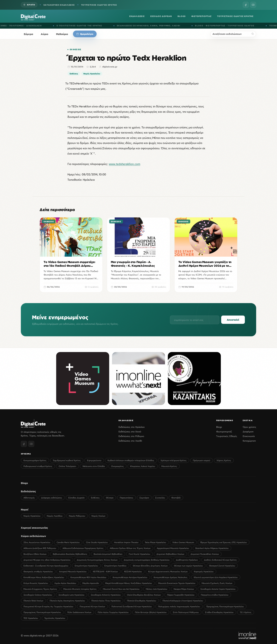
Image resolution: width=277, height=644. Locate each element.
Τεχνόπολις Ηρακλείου (55, 618)
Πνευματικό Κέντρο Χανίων (92, 606)
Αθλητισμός (29, 498)
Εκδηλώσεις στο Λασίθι (130, 441)
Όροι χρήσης (249, 427)
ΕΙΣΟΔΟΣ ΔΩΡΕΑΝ (161, 16)
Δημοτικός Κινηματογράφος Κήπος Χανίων (97, 560)
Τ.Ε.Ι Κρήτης (246, 612)
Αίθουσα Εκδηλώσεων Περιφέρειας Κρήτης (83, 548)
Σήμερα (28, 34)
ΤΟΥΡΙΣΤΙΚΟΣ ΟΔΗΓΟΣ (245, 26)
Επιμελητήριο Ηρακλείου (86, 566)
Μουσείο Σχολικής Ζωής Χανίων (217, 583)
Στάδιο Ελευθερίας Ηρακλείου (219, 612)
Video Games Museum (183, 542)
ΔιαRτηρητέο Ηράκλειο (187, 560)
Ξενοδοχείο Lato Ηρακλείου (71, 595)
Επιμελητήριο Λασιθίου (115, 566)
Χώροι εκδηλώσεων (33, 536)
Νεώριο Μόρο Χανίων (184, 589)
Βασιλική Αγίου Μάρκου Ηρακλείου (212, 548)
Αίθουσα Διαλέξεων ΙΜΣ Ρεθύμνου (40, 548)
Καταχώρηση (249, 441)
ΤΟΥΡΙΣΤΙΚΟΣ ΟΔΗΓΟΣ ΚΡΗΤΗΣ (99, 5)
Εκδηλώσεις (28, 491)
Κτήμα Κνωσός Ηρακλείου (36, 583)
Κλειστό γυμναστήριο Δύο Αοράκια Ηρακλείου (216, 577)
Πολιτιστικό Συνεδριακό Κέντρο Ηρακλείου (132, 606)
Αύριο (45, 34)
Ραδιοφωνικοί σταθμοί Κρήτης (38, 466)
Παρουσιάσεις (126, 498)
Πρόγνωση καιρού (202, 460)
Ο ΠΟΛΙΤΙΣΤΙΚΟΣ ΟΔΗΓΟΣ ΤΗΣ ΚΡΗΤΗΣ (83, 26)
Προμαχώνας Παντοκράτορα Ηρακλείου (225, 606)
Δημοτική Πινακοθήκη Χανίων (205, 554)
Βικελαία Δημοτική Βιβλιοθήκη (108, 554)
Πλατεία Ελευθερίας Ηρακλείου (142, 601)
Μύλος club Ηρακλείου (157, 589)
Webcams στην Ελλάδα (94, 466)
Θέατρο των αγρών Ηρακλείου (188, 566)
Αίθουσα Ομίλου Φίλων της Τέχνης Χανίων (130, 548)
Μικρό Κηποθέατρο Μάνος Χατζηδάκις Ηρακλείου (129, 583)
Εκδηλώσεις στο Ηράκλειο (132, 427)
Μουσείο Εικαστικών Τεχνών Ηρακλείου (177, 583)
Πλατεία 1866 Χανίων (33, 601)
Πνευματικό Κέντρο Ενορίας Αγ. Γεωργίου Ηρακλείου (48, 606)
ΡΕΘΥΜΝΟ (169, 26)
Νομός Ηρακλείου (92, 74)
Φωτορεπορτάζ (224, 432)
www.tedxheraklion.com (125, 164)
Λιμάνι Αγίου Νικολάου (65, 583)
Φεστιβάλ (176, 498)
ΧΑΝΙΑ (158, 26)
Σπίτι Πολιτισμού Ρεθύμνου (186, 612)
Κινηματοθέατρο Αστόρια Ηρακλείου (130, 577)
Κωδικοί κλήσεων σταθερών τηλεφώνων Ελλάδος (131, 460)
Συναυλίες (160, 498)
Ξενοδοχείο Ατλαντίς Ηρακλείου (106, 595)
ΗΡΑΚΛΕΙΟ (146, 26)
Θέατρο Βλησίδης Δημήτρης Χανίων (150, 566)
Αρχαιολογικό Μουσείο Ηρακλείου (173, 548)
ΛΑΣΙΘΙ (180, 26)
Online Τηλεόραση (67, 466)
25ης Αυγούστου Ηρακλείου (37, 542)
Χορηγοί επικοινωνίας (34, 528)
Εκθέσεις (76, 49)
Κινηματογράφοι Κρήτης (35, 460)
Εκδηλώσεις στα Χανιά (130, 432)
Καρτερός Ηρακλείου (204, 571)
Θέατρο (110, 498)
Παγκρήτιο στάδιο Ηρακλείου (215, 595)
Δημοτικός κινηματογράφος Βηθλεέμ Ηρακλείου (147, 560)
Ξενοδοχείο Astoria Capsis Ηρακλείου (218, 589)
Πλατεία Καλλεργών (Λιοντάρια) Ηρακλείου (183, 601)
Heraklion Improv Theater (126, 542)
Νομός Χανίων (98, 516)
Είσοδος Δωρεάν (76, 498)
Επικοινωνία (249, 436)
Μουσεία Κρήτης (169, 466)
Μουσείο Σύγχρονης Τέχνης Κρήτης (40, 589)
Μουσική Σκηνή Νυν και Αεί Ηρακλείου (121, 589)
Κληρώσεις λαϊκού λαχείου (143, 466)
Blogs (219, 427)
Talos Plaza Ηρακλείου (155, 542)
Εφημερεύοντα (94, 460)
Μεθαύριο (62, 34)
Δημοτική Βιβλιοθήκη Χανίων (170, 554)
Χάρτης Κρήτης (224, 460)
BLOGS (182, 16)
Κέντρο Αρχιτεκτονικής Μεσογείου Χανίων (168, 571)
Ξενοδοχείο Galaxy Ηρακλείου (38, 595)
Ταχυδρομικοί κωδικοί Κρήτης (67, 460)
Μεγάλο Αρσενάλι (91, 583)
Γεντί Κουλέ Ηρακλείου (139, 554)
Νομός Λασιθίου (55, 516)
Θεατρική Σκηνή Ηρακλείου (222, 566)
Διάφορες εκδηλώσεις (52, 498)
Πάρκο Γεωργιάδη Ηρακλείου (181, 595)
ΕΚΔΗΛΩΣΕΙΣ (137, 16)
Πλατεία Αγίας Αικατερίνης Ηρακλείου (67, 601)
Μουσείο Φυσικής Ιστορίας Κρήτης (80, 589)
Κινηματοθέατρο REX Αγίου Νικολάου (88, 577)
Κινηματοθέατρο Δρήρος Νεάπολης (171, 577)
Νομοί (25, 509)
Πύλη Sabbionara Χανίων (79, 612)
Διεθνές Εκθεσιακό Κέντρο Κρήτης (220, 560)
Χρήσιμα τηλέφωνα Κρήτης (174, 460)
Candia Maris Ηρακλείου (68, 542)
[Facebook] (246, 5)
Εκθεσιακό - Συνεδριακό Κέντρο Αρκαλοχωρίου (46, 566)
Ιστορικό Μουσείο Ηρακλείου (73, 571)
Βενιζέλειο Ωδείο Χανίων (35, 554)
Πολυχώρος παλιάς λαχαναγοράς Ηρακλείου (179, 606)
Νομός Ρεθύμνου (77, 516)
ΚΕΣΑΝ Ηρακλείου (133, 571)
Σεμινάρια (144, 498)
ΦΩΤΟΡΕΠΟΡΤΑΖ (201, 16)
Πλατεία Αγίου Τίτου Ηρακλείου (106, 601)
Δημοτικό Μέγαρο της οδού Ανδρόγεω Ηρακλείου (47, 560)
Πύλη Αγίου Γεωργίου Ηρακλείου (113, 612)
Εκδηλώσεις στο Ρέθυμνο (131, 436)
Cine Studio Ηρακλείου (97, 542)
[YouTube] (253, 5)
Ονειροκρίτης (117, 466)
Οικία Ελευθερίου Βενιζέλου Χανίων (144, 595)
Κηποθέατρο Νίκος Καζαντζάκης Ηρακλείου (44, 577)
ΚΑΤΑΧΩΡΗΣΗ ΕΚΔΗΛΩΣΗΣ (59, 5)
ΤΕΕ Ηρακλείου (31, 618)
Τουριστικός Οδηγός (227, 436)
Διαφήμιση (248, 432)
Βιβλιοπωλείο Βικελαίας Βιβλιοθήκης (70, 554)
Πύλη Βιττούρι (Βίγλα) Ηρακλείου (151, 612)
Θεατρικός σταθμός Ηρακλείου (38, 571)
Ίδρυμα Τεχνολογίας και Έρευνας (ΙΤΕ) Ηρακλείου (224, 542)
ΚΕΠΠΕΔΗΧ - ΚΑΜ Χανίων (105, 571)
